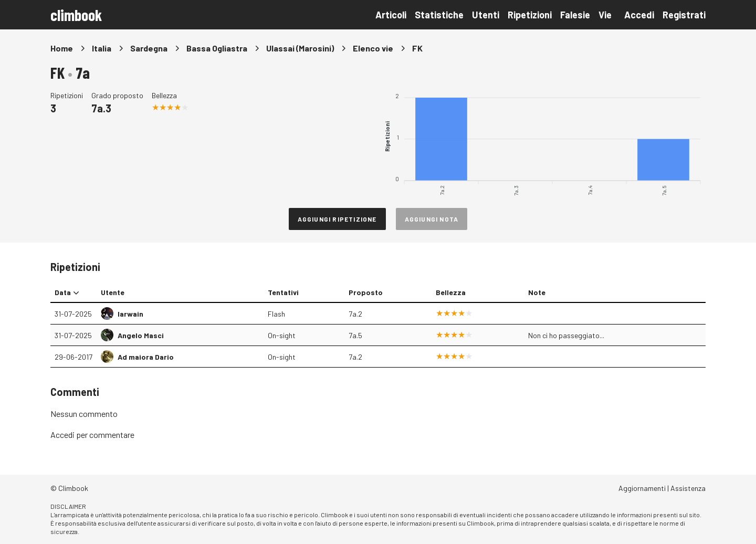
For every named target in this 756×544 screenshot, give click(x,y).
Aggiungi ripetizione (337, 219)
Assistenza (688, 488)
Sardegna (149, 48)
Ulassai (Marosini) (300, 48)
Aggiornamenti (642, 488)
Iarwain (130, 314)
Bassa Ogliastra (217, 48)
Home (62, 48)
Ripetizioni (530, 15)
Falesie (575, 15)
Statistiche (439, 15)
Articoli (391, 15)
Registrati (684, 15)
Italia (102, 48)
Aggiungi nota (432, 219)
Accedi (639, 15)
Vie (605, 15)
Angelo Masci (141, 335)
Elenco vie (373, 48)
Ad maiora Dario (146, 357)
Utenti (486, 15)
